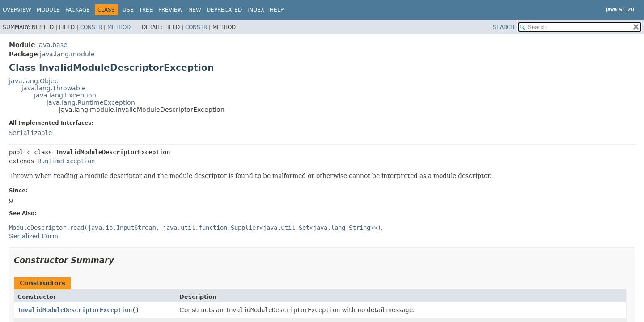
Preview (171, 10)
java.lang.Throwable (54, 88)
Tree (146, 10)
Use (128, 10)
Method (119, 27)
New (195, 10)
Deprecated (224, 10)
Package (78, 10)
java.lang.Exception (65, 95)
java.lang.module (67, 54)
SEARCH (504, 27)
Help (277, 10)
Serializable (30, 133)
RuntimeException (66, 161)
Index (256, 10)
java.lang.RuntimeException (91, 102)
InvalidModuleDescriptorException (75, 310)
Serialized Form (34, 236)
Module (48, 10)
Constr (91, 27)
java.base (52, 45)
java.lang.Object (35, 81)
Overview (17, 10)
